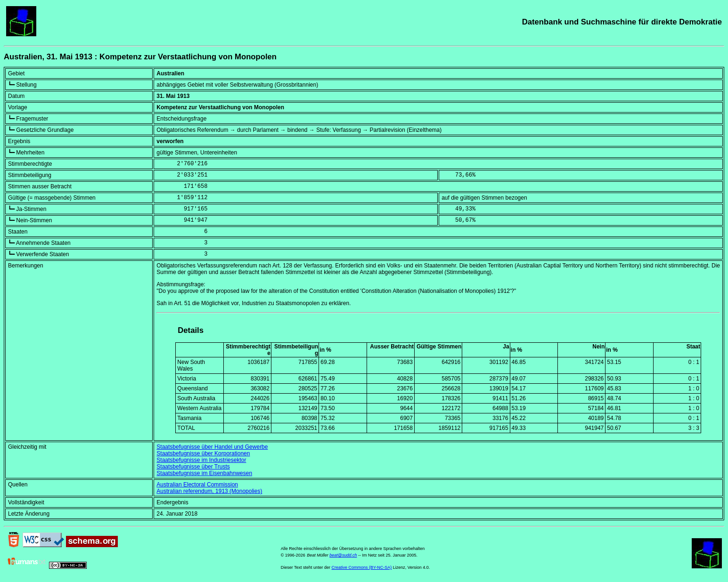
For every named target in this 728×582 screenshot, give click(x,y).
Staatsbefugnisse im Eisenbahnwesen (204, 473)
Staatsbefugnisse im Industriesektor (201, 460)
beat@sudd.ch (343, 555)
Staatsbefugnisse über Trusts (193, 467)
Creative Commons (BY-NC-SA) (362, 567)
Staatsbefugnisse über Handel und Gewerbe (212, 447)
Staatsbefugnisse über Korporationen (203, 453)
